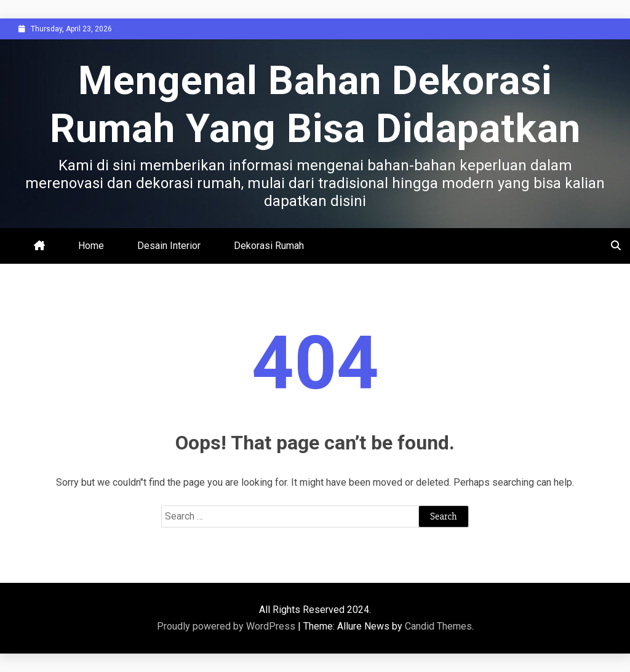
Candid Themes (438, 626)
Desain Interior (169, 246)
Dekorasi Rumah (269, 246)
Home (91, 246)
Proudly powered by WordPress (227, 626)
